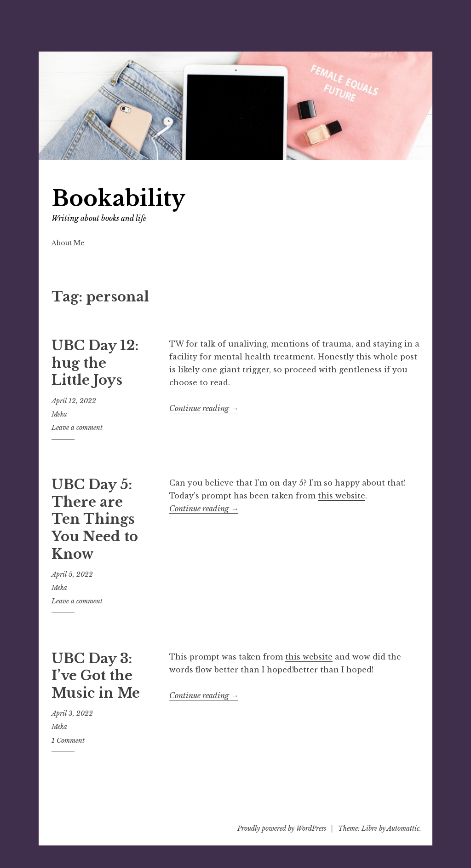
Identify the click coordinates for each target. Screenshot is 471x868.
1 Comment (68, 741)
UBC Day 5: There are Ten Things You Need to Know (95, 519)
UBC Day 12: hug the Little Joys (95, 363)
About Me (68, 243)
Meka (59, 414)
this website (342, 496)
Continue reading (204, 408)
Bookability (118, 199)
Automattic (403, 828)
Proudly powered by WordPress (282, 828)
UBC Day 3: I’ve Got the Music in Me (96, 676)
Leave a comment (77, 428)
